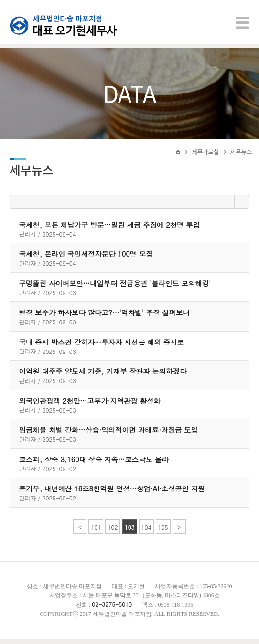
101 (96, 532)
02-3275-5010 (112, 609)
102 (113, 532)
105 (163, 532)
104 (146, 532)
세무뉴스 (241, 156)
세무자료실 (205, 156)
